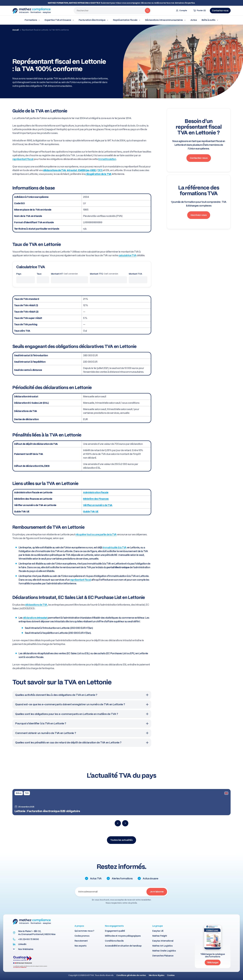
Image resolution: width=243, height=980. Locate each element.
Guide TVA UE (91, 512)
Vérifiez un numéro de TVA (98, 505)
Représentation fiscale (127, 20)
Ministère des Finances (96, 499)
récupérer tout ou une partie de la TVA (96, 534)
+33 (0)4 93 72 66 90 (28, 939)
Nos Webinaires (26, 949)
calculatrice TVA (128, 255)
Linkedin (22, 944)
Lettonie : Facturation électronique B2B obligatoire (47, 811)
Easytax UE (158, 931)
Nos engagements (114, 926)
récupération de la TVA (99, 174)
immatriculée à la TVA (115, 548)
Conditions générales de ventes (131, 975)
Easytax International (163, 941)
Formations (32, 20)
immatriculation (107, 159)
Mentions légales (157, 975)
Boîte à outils (210, 20)
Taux (39, 274)
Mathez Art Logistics (162, 946)
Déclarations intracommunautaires (165, 20)
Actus (194, 20)
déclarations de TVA (36, 605)
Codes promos (82, 936)
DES (100, 170)
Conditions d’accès (114, 941)
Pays (19, 274)
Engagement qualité (115, 931)
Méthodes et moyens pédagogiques (123, 936)
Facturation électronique (94, 20)
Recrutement (81, 941)
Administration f (92, 492)
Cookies (171, 975)
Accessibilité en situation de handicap (123, 946)
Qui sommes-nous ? (84, 931)
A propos (79, 926)
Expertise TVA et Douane (59, 20)
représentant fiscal (23, 159)
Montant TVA (135, 274)
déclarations (35, 618)
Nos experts (81, 946)
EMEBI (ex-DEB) (87, 170)
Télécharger (213, 962)
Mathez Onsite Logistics (164, 951)
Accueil (16, 30)
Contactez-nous (220, 11)
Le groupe (158, 926)
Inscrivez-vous (199, 215)
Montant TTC (104, 274)
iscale (105, 492)
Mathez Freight (160, 936)
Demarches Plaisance (163, 956)
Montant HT (64, 274)
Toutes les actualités (122, 840)
